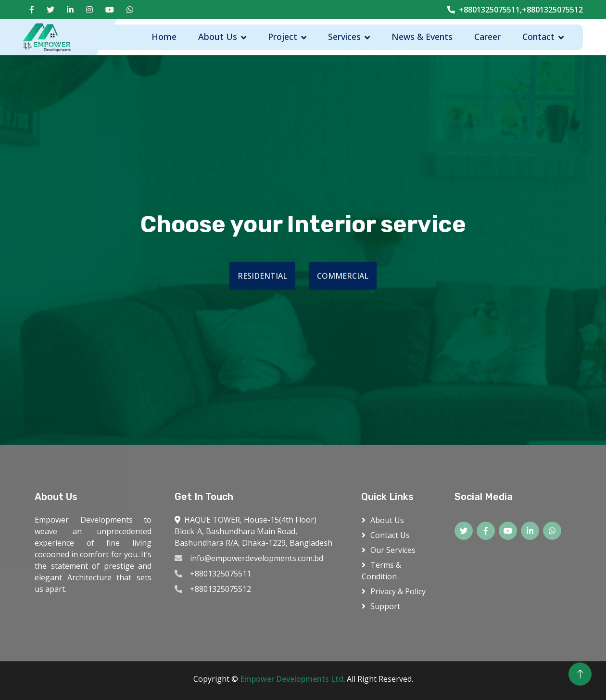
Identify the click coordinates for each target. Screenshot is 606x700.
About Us (218, 37)
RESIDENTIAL (262, 276)
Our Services (393, 550)
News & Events (422, 37)
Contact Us (390, 535)
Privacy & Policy (398, 591)
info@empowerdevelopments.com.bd (257, 558)
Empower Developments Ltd (292, 679)
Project (283, 37)
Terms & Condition (381, 571)
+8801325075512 (221, 589)
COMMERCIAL (343, 276)
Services (344, 37)
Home (164, 37)
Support (385, 606)
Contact (538, 37)
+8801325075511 (221, 574)
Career (487, 37)
